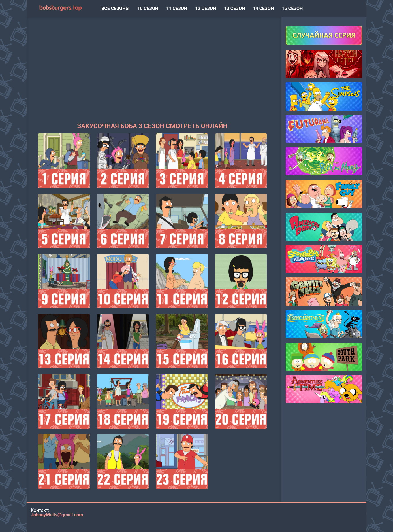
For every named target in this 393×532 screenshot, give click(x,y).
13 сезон (234, 8)
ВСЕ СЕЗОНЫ (115, 8)
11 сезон (177, 8)
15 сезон (292, 8)
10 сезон (148, 8)
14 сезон (263, 8)
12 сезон (206, 8)
